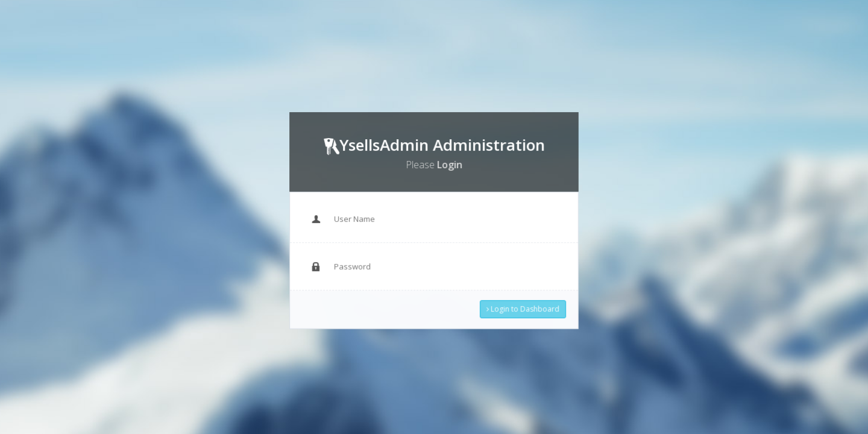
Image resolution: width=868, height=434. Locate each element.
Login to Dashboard (520, 306)
